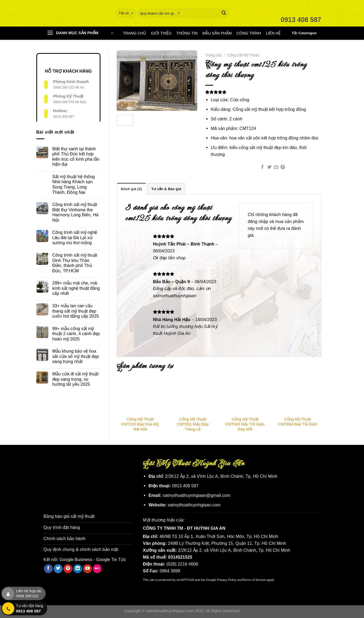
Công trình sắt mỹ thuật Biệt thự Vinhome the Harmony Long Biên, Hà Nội (75, 212)
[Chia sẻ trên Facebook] (263, 167)
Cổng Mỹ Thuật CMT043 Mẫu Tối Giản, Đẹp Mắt (245, 424)
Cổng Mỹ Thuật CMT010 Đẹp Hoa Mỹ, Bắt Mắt (140, 424)
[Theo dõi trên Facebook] (49, 568)
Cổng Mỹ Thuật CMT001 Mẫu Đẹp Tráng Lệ (193, 424)
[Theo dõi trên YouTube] (87, 568)
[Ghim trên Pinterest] (283, 167)
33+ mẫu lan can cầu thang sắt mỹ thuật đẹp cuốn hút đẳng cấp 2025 (76, 311)
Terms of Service (254, 579)
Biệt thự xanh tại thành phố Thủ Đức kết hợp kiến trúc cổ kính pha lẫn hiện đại (76, 157)
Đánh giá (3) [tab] (131, 189)
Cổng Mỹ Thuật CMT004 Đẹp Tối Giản (298, 422)
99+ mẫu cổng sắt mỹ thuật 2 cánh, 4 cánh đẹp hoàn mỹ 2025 (76, 334)
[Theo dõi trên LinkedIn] (78, 568)
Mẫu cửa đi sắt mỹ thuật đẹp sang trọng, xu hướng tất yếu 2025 (75, 379)
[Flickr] (97, 568)
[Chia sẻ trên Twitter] (269, 167)
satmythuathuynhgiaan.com (194, 505)
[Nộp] (224, 13)
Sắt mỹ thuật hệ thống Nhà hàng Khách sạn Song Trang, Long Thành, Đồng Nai (73, 184)
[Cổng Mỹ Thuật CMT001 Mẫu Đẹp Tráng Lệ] (193, 397)
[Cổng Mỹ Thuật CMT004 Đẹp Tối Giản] (298, 397)
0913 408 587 (64, 117)
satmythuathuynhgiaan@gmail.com (197, 495)
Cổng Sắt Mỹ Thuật (243, 55)
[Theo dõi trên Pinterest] (68, 568)
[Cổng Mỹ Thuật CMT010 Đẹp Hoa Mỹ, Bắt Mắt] (140, 397)
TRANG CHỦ (135, 33)
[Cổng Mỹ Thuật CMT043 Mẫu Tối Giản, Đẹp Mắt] (245, 397)
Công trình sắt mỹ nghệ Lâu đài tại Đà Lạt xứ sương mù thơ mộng (75, 237)
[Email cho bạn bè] (276, 167)
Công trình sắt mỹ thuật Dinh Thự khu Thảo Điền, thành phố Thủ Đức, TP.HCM (75, 263)
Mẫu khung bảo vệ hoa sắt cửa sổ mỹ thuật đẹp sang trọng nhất (76, 356)
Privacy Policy (227, 579)
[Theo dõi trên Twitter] (58, 568)
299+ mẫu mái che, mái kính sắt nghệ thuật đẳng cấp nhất (76, 288)
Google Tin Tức (111, 558)
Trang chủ (214, 55)
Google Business (76, 558)
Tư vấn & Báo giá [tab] (166, 189)
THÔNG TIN (187, 33)
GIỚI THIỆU (161, 33)
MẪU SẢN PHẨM (217, 33)
